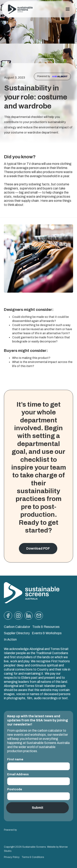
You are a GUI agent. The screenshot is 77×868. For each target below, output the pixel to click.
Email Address (18, 774)
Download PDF (38, 548)
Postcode (15, 789)
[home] (20, 9)
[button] (68, 9)
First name (15, 759)
